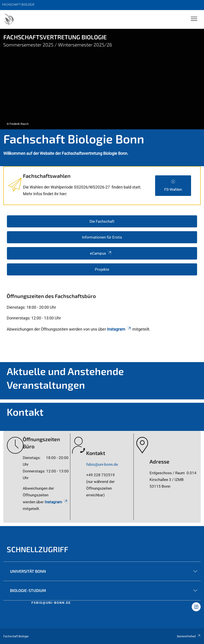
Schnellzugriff (37, 549)
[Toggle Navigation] (194, 19)
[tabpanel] (102, 79)
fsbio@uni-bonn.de (102, 464)
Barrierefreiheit (189, 636)
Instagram (119, 329)
